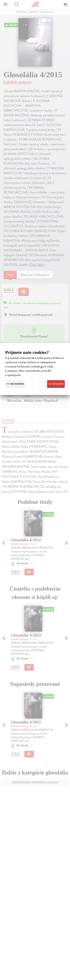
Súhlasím (56, 384)
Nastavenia (15, 384)
